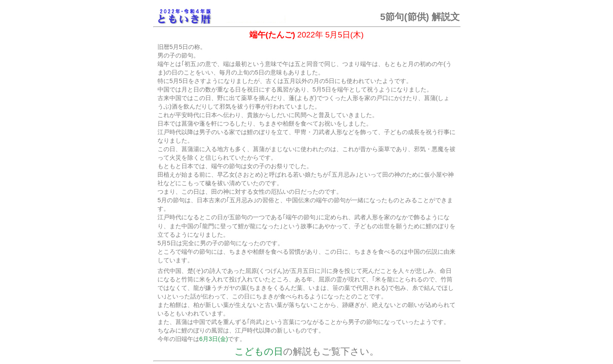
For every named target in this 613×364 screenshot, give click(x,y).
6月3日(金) (213, 339)
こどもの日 (259, 351)
